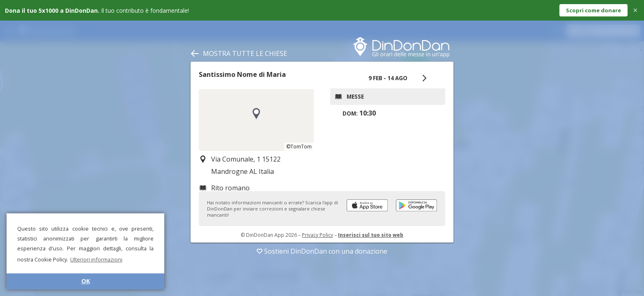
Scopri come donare (593, 10)
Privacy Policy (317, 235)
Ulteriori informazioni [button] (96, 259)
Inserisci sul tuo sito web (371, 235)
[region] (256, 120)
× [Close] (635, 10)
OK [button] (86, 281)
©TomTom (299, 147)
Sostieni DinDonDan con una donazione (322, 251)
